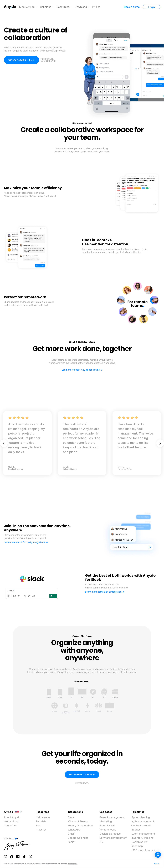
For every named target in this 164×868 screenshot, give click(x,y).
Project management (112, 818)
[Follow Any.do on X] (30, 857)
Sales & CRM (107, 826)
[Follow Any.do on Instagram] (5, 857)
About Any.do (12, 818)
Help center (43, 818)
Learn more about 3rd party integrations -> (26, 542)
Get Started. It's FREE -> (21, 60)
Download (81, 7)
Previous (4, 443)
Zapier (71, 842)
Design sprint (139, 842)
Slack (71, 818)
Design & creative (110, 834)
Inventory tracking (142, 838)
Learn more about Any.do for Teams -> (82, 370)
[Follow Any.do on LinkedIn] (18, 857)
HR (101, 842)
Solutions (46, 7)
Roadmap (137, 846)
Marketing (106, 822)
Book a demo (132, 7)
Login (152, 7)
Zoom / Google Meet (80, 826)
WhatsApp (74, 830)
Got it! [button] (157, 864)
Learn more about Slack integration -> (105, 592)
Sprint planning (141, 818)
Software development (113, 838)
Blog (38, 826)
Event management (143, 834)
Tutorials (41, 822)
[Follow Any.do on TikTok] (24, 857)
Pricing (96, 7)
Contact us (10, 826)
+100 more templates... (145, 851)
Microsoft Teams (78, 822)
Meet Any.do (27, 7)
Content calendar (142, 826)
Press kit (41, 830)
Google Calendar (78, 838)
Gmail (71, 834)
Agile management (143, 822)
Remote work (108, 830)
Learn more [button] (73, 864)
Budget (136, 830)
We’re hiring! (12, 822)
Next (160, 443)
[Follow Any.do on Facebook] (12, 857)
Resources (63, 7)
